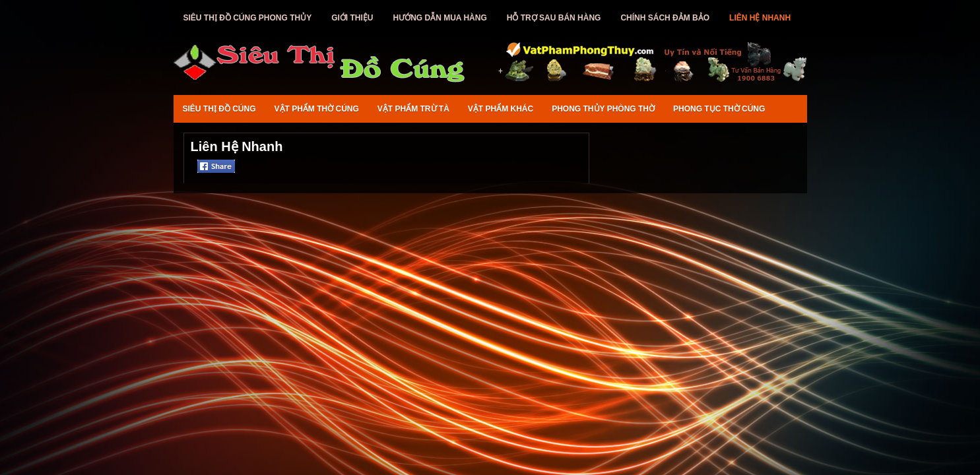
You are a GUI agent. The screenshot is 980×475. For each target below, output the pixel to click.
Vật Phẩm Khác (501, 109)
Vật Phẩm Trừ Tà (413, 109)
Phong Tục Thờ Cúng (719, 109)
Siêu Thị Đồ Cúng (219, 109)
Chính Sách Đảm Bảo (665, 18)
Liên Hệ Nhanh (760, 18)
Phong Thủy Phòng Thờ (603, 109)
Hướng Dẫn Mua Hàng (440, 18)
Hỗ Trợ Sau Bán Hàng (554, 18)
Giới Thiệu (352, 18)
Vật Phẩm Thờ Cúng (317, 109)
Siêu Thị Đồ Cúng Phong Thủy (248, 18)
